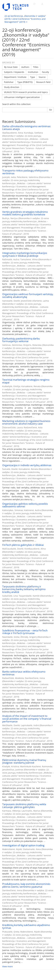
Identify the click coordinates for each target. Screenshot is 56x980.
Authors (25, 67)
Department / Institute (15, 77)
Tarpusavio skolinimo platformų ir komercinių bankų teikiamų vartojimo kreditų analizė (24, 589)
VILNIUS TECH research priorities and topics (26, 92)
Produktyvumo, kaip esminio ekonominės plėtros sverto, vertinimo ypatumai (26, 885)
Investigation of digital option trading (23, 845)
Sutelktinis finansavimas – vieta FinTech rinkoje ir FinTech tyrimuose (25, 632)
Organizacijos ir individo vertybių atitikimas (27, 465)
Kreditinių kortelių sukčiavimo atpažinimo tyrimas (26, 926)
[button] (34, 4)
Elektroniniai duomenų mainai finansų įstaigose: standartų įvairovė (24, 761)
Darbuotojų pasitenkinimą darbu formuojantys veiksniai (21, 340)
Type (33, 77)
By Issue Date (11, 67)
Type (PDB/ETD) (25, 82)
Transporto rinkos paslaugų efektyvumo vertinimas (25, 172)
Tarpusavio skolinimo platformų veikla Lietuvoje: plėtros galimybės (24, 806)
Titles (36, 67)
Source (42, 77)
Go (50, 110)
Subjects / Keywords (14, 72)
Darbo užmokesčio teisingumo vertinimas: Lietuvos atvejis (27, 128)
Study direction (12, 87)
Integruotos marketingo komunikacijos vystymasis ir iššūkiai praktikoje (25, 254)
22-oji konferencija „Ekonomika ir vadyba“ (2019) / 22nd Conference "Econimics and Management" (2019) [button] (25, 19)
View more (7, 966)
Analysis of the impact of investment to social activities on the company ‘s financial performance (27, 719)
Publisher (9, 82)
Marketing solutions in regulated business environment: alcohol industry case (26, 422)
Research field (43, 82)
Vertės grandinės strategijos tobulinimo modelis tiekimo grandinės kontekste (25, 213)
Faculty (45, 72)
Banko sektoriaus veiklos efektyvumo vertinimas (24, 673)
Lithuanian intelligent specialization (22, 97)
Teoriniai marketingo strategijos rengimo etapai (26, 381)
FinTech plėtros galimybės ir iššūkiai (23, 545)
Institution (33, 72)
